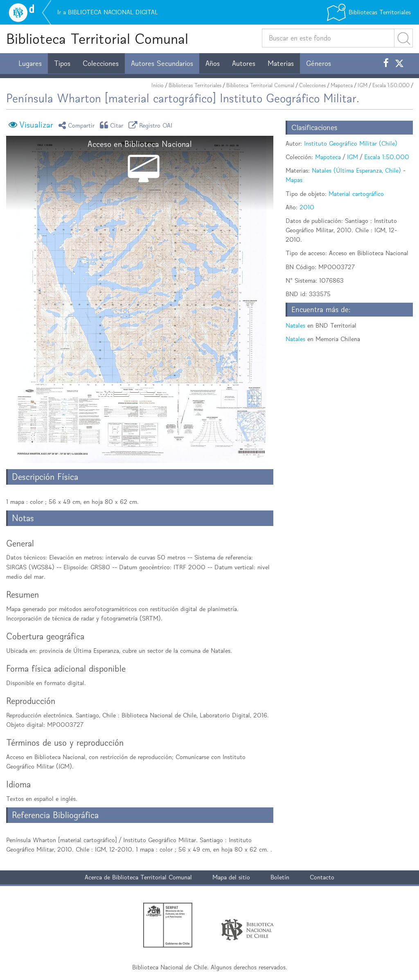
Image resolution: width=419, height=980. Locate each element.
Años (213, 63)
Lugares (30, 63)
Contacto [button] (322, 877)
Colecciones (101, 63)
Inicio (158, 85)
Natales (295, 325)
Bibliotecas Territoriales (195, 85)
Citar (113, 125)
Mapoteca (342, 85)
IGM (363, 85)
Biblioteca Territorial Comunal (97, 39)
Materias (281, 63)
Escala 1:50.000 (391, 85)
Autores (244, 63)
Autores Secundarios (162, 63)
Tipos (62, 63)
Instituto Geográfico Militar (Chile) (351, 143)
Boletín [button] (280, 877)
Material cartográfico (356, 194)
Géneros (319, 63)
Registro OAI (152, 125)
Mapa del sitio (231, 877)
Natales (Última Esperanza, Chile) (356, 170)
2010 (307, 207)
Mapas (294, 180)
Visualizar (36, 125)
